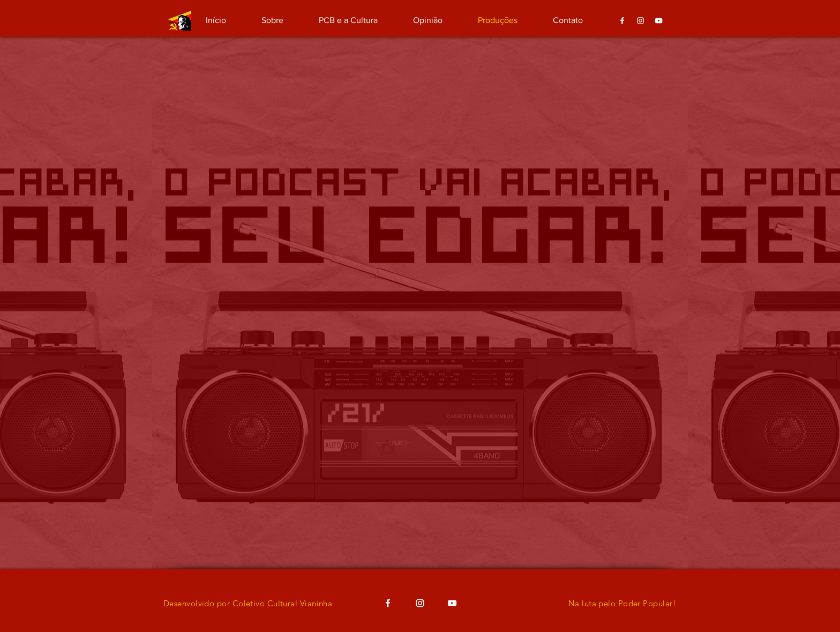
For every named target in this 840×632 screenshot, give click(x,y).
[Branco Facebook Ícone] (622, 21)
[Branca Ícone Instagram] (640, 21)
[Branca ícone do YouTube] (659, 21)
